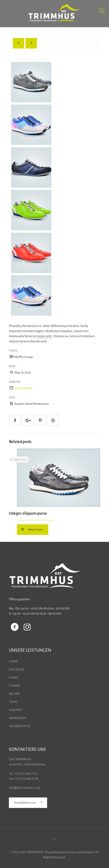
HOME (13, 662)
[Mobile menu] (102, 11)
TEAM (13, 702)
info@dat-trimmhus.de (25, 788)
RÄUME (14, 694)
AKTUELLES (17, 670)
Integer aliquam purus (28, 513)
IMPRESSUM (17, 718)
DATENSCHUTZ (20, 726)
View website (23, 388)
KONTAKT (16, 710)
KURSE (13, 678)
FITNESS (15, 686)
